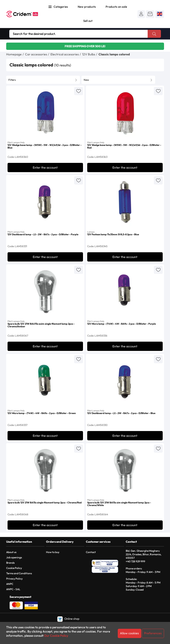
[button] (141, 14)
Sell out (88, 21)
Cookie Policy (14, 568)
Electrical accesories (65, 54)
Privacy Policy (14, 579)
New (86, 80)
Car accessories (36, 54)
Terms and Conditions (19, 573)
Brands (10, 563)
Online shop (68, 619)
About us (11, 552)
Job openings (14, 557)
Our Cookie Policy (56, 636)
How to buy (53, 552)
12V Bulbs (89, 54)
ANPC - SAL (13, 589)
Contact (91, 552)
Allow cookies (129, 633)
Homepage (14, 54)
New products (87, 7)
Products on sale (116, 7)
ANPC (10, 584)
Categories (61, 7)
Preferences (153, 633)
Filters (12, 80)
